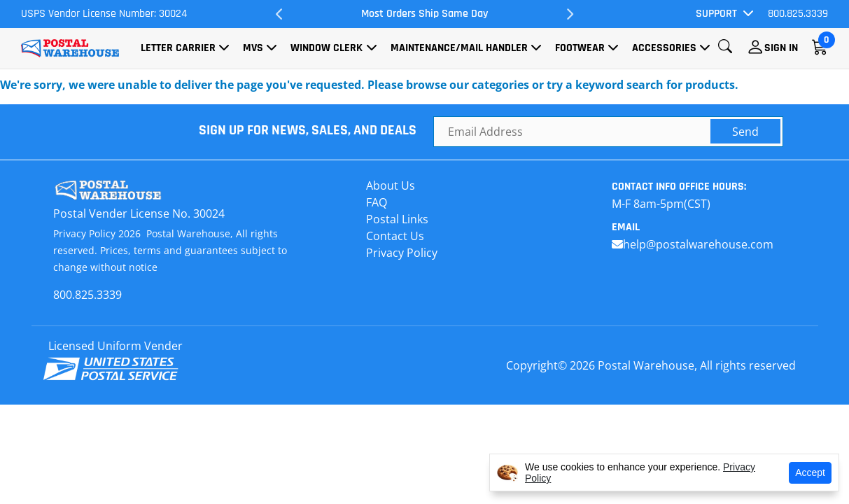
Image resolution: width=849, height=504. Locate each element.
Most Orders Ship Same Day (424, 14)
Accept (810, 472)
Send (745, 132)
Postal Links (397, 219)
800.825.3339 (798, 14)
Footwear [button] (580, 48)
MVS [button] (253, 48)
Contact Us (395, 236)
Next (570, 14)
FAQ (377, 202)
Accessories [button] (664, 48)
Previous (279, 14)
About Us (391, 185)
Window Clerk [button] (327, 48)
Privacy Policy (402, 253)
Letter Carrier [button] (178, 48)
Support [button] (716, 14)
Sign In (781, 48)
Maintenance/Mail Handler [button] (459, 48)
